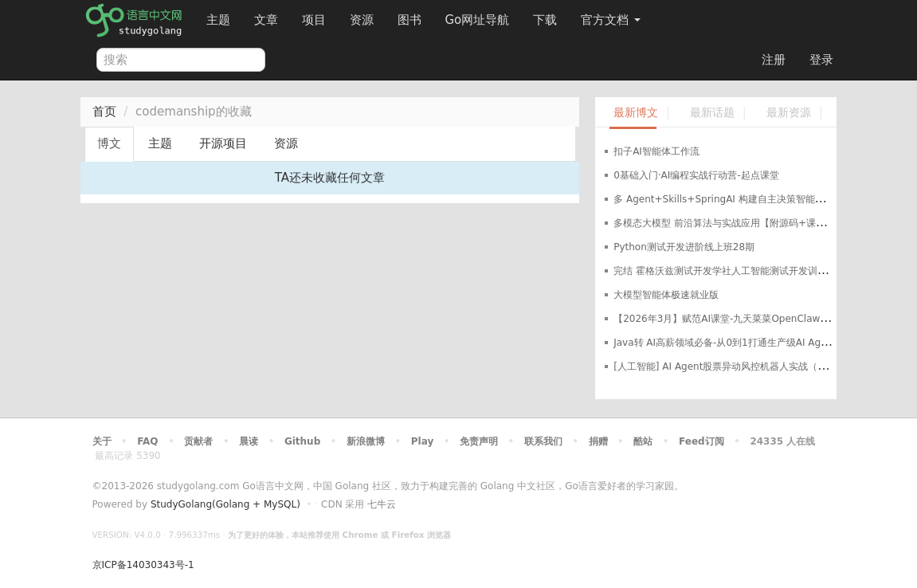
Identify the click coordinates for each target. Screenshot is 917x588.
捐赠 (598, 441)
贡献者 (198, 441)
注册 (774, 60)
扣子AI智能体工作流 (656, 151)
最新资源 (789, 113)
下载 (545, 20)
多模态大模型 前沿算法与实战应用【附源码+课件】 (724, 223)
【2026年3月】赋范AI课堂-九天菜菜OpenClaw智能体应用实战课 (755, 319)
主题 (218, 20)
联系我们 (543, 441)
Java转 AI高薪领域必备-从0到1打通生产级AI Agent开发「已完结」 (758, 343)
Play (422, 441)
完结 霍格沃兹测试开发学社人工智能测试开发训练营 (725, 271)
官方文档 (611, 20)
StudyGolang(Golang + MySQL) (225, 504)
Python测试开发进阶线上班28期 (684, 247)
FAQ (147, 441)
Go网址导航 (480, 16)
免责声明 (479, 441)
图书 (410, 20)
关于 (102, 441)
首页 (104, 112)
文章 (266, 20)
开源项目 (223, 143)
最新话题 (712, 113)
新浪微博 (366, 441)
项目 (314, 20)
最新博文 (636, 113)
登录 (821, 60)
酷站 (643, 441)
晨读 (249, 441)
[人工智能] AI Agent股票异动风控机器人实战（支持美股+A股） (752, 367)
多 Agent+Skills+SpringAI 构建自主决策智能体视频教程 (738, 199)
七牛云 (382, 504)
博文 (109, 143)
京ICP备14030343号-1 (143, 565)
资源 (362, 20)
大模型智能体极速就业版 (666, 295)
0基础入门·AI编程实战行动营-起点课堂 (696, 175)
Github (302, 441)
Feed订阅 (701, 441)
